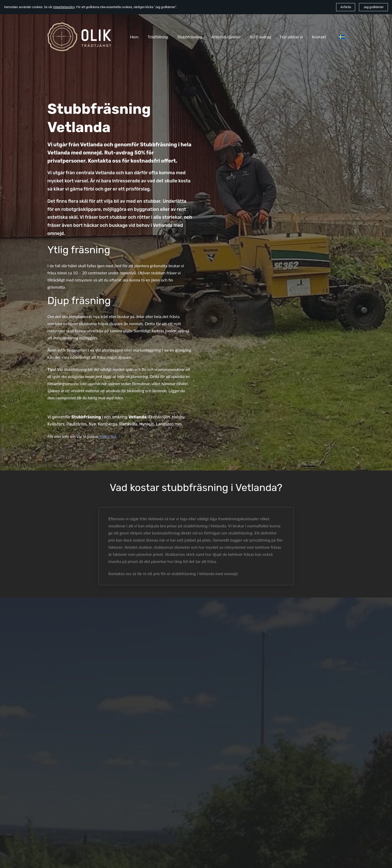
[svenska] (342, 37)
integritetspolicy (64, 7)
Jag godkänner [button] (373, 7)
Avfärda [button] (346, 7)
